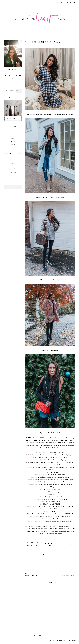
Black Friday (31, 543)
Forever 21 (30, 480)
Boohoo (44, 492)
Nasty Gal (41, 497)
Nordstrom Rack (33, 521)
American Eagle (38, 499)
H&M (38, 482)
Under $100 (36, 546)
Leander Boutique (32, 506)
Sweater (45, 433)
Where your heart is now (58, 641)
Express (42, 502)
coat (40, 197)
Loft (41, 504)
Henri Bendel (32, 484)
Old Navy (47, 511)
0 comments (67, 545)
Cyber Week (36, 544)
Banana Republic (41, 475)
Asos (41, 472)
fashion (29, 546)
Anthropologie (39, 460)
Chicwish (29, 467)
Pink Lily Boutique (32, 455)
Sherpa (45, 280)
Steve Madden (34, 516)
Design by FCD (72, 641)
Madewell (34, 477)
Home (4, 641)
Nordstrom (46, 519)
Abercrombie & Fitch (42, 452)
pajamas (32, 115)
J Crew (42, 489)
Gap (47, 494)
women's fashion (34, 547)
